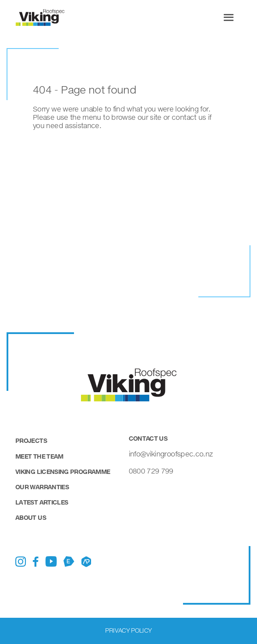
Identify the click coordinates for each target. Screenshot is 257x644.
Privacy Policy (128, 630)
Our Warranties (42, 487)
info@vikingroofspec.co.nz (171, 454)
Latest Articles (42, 502)
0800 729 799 (151, 471)
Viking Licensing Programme (63, 472)
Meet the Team (39, 456)
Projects (31, 440)
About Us (31, 517)
